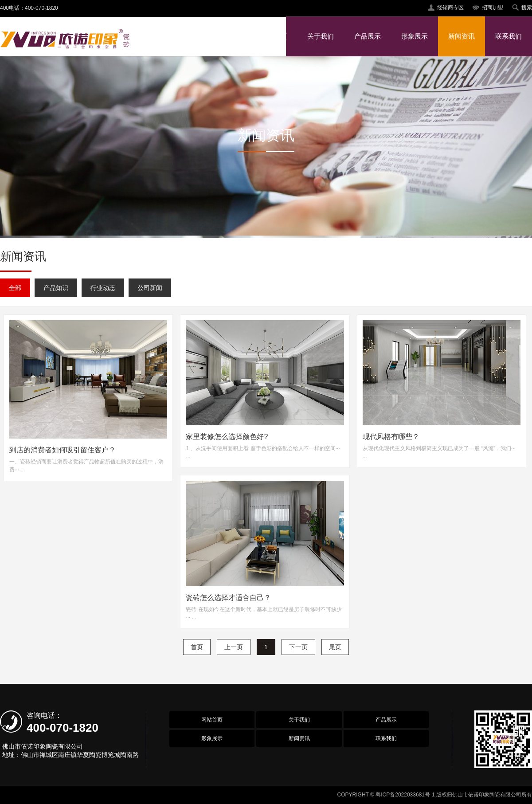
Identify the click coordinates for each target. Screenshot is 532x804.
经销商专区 (450, 8)
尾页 (335, 647)
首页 (197, 647)
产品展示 (368, 36)
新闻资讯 (462, 36)
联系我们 (509, 36)
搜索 (527, 8)
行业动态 (103, 288)
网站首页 (274, 36)
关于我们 (321, 36)
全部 (15, 288)
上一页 (234, 647)
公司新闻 (150, 288)
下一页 (298, 647)
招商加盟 (493, 8)
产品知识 (56, 288)
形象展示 (415, 36)
